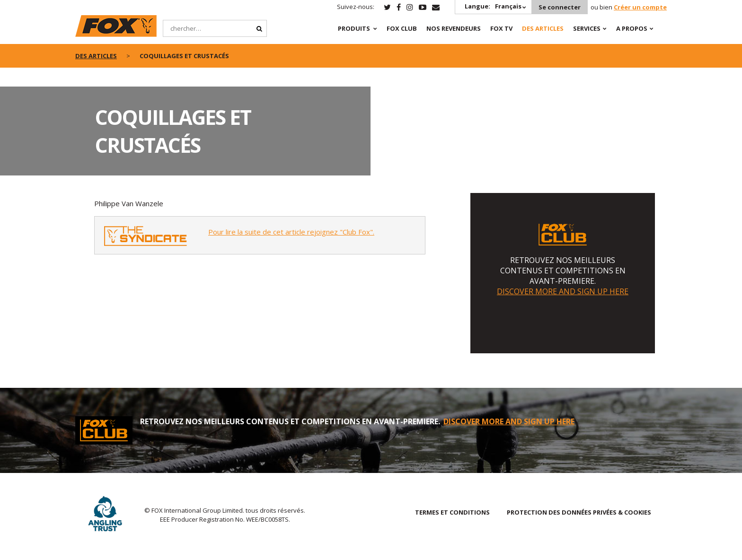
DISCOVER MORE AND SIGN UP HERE (563, 291)
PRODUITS (354, 28)
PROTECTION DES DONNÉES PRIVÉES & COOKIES (579, 512)
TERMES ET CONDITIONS (452, 512)
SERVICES (587, 28)
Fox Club (402, 28)
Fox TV (501, 28)
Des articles (543, 28)
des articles (96, 56)
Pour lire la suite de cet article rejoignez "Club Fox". (291, 232)
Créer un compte (640, 7)
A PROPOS (632, 28)
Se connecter (560, 7)
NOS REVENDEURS (454, 28)
